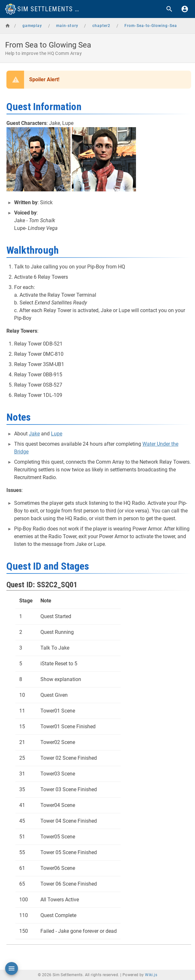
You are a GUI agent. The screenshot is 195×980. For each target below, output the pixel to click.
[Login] (185, 9)
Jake (34, 434)
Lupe (57, 434)
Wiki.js (151, 975)
